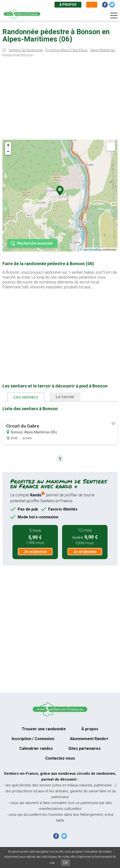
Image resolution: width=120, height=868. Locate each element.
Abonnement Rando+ (89, 739)
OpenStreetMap (92, 250)
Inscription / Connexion (33, 739)
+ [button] (8, 145)
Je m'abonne (35, 552)
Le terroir (65, 397)
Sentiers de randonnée (26, 50)
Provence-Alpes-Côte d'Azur (66, 50)
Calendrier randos (36, 748)
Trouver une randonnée (44, 729)
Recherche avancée (35, 243)
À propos (68, 5)
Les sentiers (26, 397)
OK (66, 863)
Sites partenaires (85, 748)
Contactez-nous (60, 758)
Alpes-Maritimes (103, 50)
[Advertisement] (60, 100)
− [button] (8, 152)
